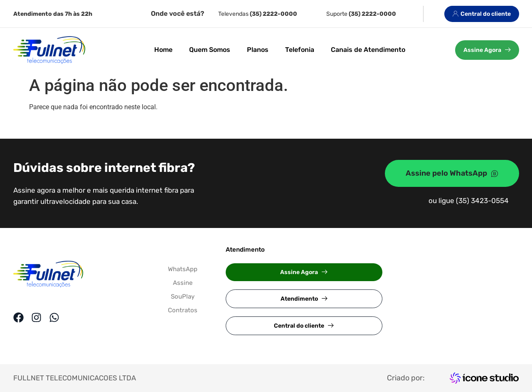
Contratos (183, 310)
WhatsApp (183, 269)
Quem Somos (210, 50)
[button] (304, 272)
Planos (258, 50)
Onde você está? (177, 13)
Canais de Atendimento (368, 50)
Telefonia (300, 50)
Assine (183, 283)
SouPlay (183, 296)
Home (163, 50)
